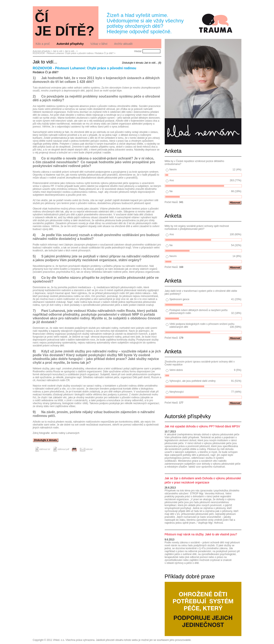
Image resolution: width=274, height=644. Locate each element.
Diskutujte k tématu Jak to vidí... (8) (142, 63)
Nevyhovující (177, 392)
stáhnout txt (42, 449)
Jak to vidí (58, 51)
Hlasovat (235, 203)
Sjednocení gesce (179, 299)
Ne (171, 191)
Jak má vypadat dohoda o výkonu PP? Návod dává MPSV (202, 426)
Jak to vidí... (70, 51)
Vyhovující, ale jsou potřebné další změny (193, 381)
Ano (172, 180)
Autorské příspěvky (42, 51)
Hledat (138, 51)
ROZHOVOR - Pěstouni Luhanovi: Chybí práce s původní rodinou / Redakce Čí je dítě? (73, 53)
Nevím (173, 170)
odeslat (86, 449)
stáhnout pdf (61, 449)
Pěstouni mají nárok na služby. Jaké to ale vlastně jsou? (201, 534)
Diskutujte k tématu (46, 440)
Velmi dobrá (176, 370)
